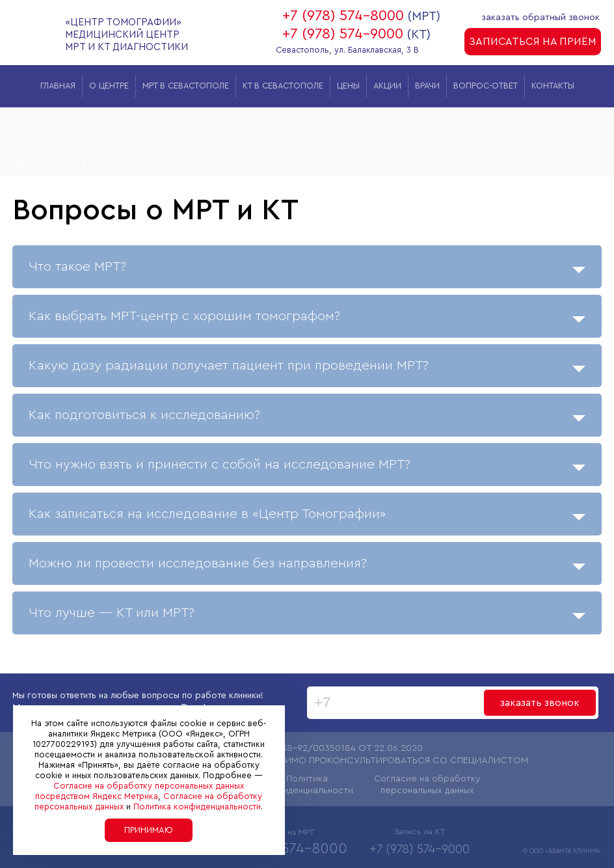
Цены (348, 86)
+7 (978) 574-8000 (343, 16)
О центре (109, 86)
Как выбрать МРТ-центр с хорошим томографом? (307, 319)
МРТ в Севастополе (186, 86)
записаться (533, 42)
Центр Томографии (55, 162)
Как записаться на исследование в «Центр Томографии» (307, 517)
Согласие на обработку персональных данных (427, 785)
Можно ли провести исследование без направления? (307, 566)
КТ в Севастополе (283, 86)
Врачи (427, 86)
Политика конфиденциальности (307, 785)
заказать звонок (540, 703)
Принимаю (149, 830)
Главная (58, 86)
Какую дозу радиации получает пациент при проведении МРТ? (307, 369)
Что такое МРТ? (307, 270)
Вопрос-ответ (486, 86)
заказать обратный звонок (541, 17)
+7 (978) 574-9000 (343, 34)
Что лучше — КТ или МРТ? (307, 616)
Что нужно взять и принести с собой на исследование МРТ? (307, 468)
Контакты (553, 86)
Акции (387, 86)
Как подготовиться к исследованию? (307, 418)
